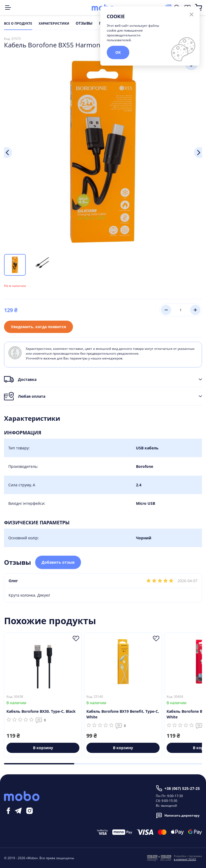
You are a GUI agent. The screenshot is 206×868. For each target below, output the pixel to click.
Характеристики (54, 24)
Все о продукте (18, 24)
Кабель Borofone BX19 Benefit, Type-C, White (123, 714)
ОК (118, 52)
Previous (8, 153)
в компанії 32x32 (185, 859)
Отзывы (84, 24)
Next (198, 153)
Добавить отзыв (58, 562)
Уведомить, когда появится (38, 327)
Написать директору (178, 816)
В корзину (43, 748)
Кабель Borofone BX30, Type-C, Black (41, 712)
